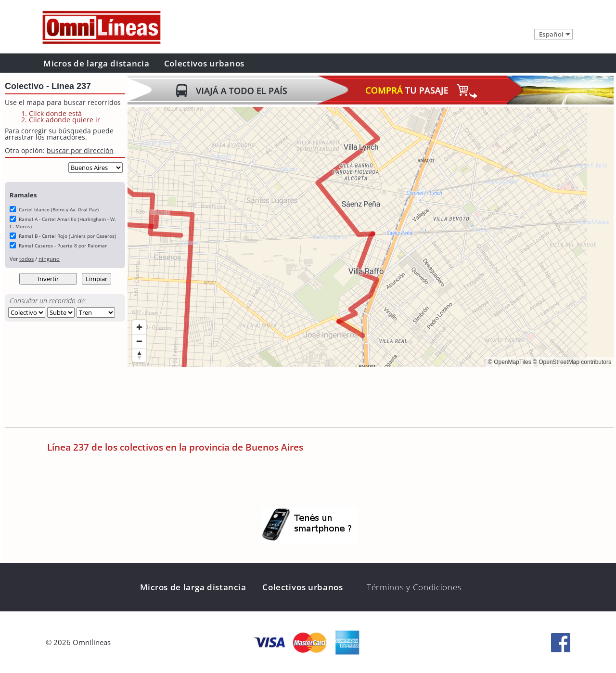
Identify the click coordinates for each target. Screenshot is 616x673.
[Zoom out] (139, 341)
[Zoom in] (139, 327)
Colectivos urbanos (205, 63)
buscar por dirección (80, 150)
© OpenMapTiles (510, 362)
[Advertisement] (303, 398)
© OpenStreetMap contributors (572, 362)
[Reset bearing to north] (139, 355)
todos (26, 259)
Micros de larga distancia (96, 63)
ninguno (49, 259)
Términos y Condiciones (414, 587)
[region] (371, 237)
